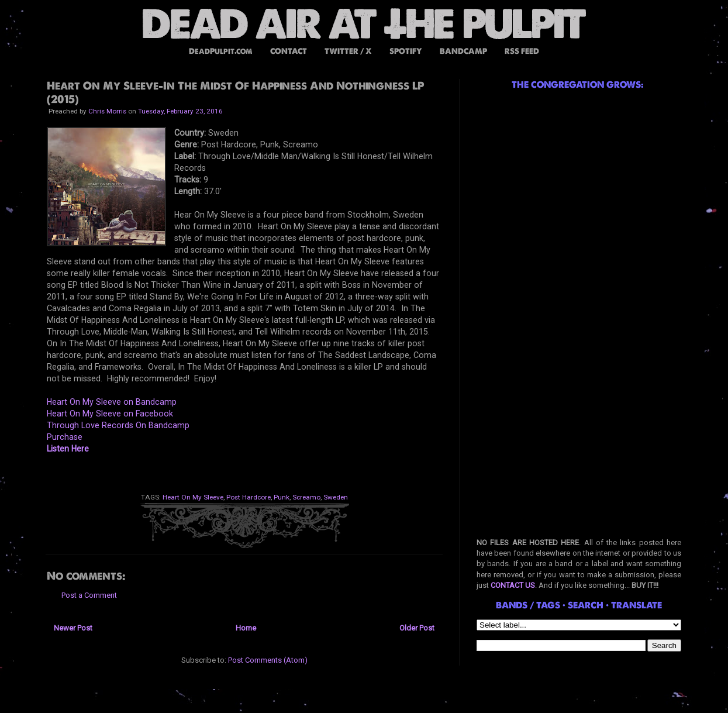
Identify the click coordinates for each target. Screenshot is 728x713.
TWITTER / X (348, 51)
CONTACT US (513, 585)
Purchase (65, 437)
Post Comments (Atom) (268, 660)
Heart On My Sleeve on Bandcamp (112, 402)
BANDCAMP (463, 51)
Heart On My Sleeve (193, 497)
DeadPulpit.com (221, 51)
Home (246, 628)
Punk (282, 497)
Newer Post (73, 628)
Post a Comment (89, 595)
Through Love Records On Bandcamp (118, 425)
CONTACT (289, 51)
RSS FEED (522, 51)
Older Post (417, 628)
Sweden (336, 497)
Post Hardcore (249, 497)
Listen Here (68, 449)
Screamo (306, 497)
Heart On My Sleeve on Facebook (110, 414)
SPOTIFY (406, 51)
